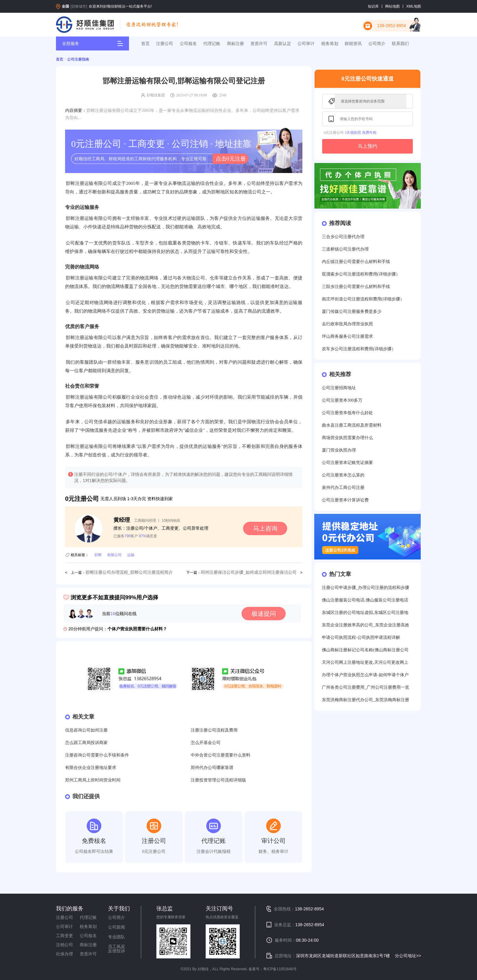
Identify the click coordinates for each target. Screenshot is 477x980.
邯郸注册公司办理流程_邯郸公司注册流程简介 (129, 572)
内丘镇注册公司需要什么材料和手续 (356, 262)
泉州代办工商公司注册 (343, 488)
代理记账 (212, 43)
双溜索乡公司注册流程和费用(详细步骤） (361, 274)
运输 (131, 555)
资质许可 (259, 43)
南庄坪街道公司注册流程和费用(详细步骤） (363, 299)
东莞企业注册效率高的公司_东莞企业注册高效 (366, 625)
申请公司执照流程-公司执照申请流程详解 (361, 637)
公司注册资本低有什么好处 (347, 413)
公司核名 (188, 43)
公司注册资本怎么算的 (343, 475)
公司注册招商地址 (339, 388)
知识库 (373, 6)
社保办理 (64, 954)
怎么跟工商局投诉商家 (86, 743)
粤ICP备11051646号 (280, 969)
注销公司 (64, 945)
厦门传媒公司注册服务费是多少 (352, 312)
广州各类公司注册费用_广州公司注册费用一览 (366, 687)
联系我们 (400, 43)
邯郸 (98, 555)
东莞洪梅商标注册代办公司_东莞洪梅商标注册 (366, 700)
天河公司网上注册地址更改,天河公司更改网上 (365, 662)
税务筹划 (330, 43)
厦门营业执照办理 (339, 450)
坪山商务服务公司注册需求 (347, 336)
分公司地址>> (408, 956)
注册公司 (165, 43)
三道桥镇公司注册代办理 (345, 249)
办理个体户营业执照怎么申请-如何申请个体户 (365, 675)
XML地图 (414, 6)
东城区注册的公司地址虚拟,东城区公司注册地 (365, 613)
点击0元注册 (231, 159)
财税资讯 (353, 43)
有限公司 (114, 555)
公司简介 (377, 43)
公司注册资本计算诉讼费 (345, 500)
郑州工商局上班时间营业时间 (93, 780)
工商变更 (64, 936)
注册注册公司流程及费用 (214, 730)
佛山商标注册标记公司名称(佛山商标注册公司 (365, 650)
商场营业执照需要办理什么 (347, 438)
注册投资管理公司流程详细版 (218, 780)
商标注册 (235, 43)
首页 (145, 43)
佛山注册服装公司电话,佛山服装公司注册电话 (365, 600)
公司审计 (306, 43)
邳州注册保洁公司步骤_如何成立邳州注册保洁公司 (249, 572)
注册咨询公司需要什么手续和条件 (97, 755)
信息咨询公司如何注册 (86, 730)
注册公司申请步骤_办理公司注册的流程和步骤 (366, 588)
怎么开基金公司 (206, 743)
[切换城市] (79, 6)
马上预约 (367, 146)
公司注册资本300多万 (342, 400)
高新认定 (283, 43)
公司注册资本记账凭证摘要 (347, 463)
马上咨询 (265, 528)
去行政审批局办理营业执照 (347, 324)
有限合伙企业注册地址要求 (91, 768)
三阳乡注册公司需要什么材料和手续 (356, 287)
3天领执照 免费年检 (361, 133)
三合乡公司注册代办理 (343, 237)
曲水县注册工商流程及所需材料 (352, 425)
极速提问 (264, 614)
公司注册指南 (78, 59)
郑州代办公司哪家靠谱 (212, 768)
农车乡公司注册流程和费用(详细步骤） (359, 349)
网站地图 (392, 6)
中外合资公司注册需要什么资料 (221, 755)
